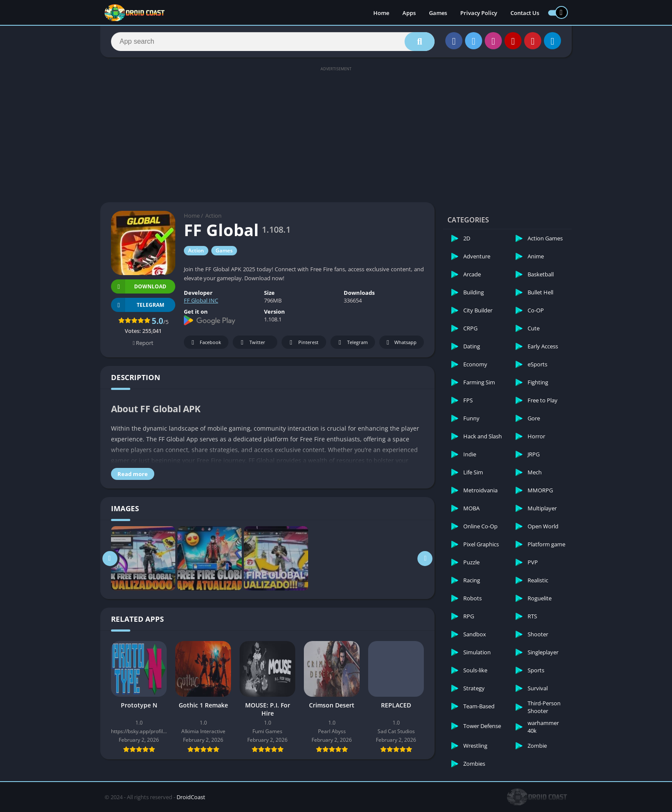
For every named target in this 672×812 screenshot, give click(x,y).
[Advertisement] (336, 134)
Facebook (205, 343)
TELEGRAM (138, 305)
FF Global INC (201, 300)
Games (438, 13)
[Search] (273, 42)
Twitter (252, 343)
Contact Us (525, 13)
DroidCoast (191, 797)
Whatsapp (400, 343)
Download (139, 286)
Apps (409, 13)
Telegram (352, 343)
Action (213, 216)
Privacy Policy (479, 13)
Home (381, 13)
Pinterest (303, 343)
